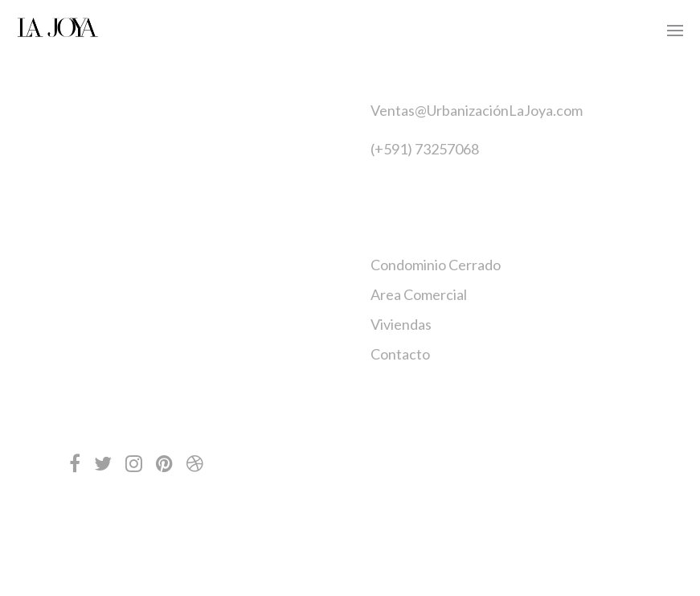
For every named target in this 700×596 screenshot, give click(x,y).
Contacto (400, 354)
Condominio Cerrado (436, 265)
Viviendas (401, 324)
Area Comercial (419, 294)
